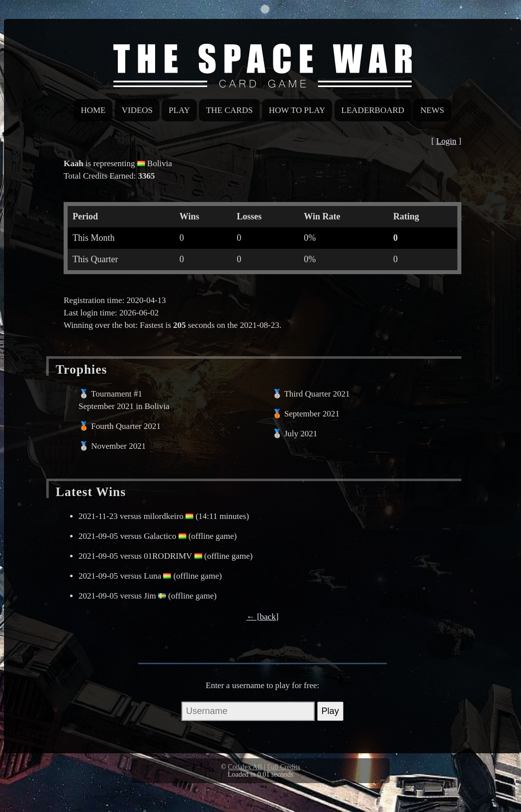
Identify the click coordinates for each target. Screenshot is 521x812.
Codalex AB (245, 767)
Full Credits (284, 767)
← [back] (263, 617)
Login (446, 141)
